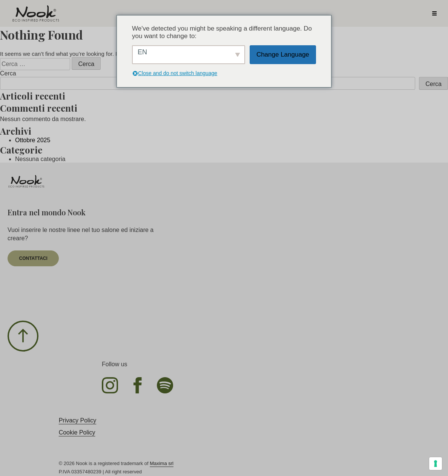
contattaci (33, 258)
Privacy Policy (78, 420)
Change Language (283, 55)
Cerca (8, 73)
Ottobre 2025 (33, 140)
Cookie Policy (77, 432)
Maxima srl (162, 463)
